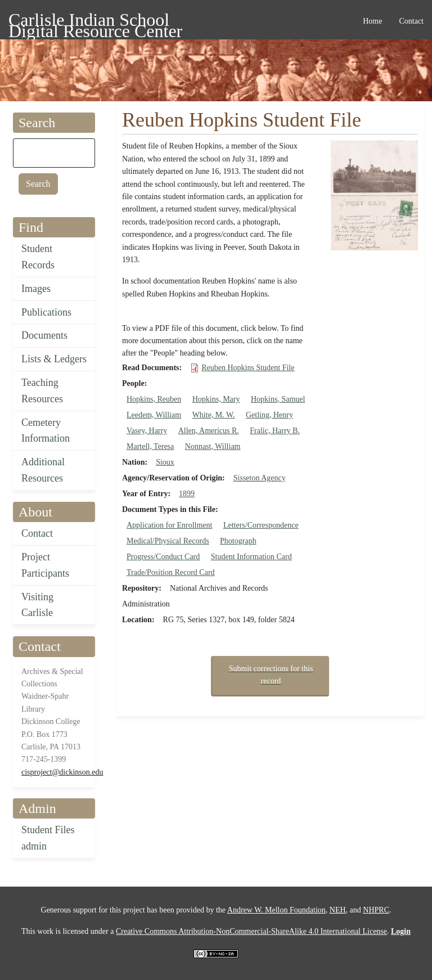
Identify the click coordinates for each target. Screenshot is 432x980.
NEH (338, 910)
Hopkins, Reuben (154, 399)
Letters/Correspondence (261, 525)
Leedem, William (154, 415)
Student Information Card (251, 557)
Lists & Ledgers (54, 359)
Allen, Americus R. (209, 431)
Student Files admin (48, 838)
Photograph (238, 541)
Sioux (165, 462)
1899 (187, 494)
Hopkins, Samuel (278, 399)
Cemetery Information (46, 431)
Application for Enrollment (169, 525)
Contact (37, 533)
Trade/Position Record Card (171, 572)
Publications (46, 312)
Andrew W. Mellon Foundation (276, 910)
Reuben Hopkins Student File (248, 368)
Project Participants (45, 565)
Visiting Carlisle (37, 605)
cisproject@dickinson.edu (62, 772)
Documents (44, 335)
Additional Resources (43, 470)
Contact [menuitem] (411, 21)
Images (36, 289)
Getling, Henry (269, 415)
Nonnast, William (213, 446)
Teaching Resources (42, 391)
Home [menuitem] (372, 21)
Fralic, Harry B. (275, 431)
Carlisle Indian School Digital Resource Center (95, 22)
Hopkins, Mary (216, 399)
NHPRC (376, 910)
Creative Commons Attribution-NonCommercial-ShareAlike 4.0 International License (251, 931)
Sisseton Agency (260, 478)
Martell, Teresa (150, 446)
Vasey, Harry (147, 431)
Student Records (38, 257)
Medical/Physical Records (168, 541)
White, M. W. (214, 415)
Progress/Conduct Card (163, 557)
